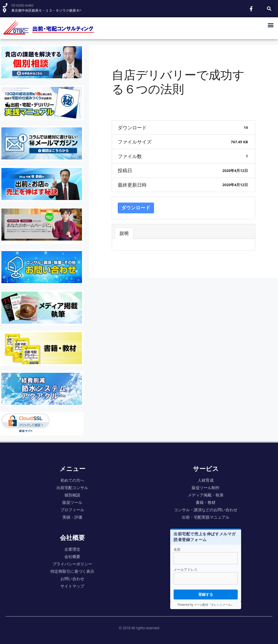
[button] (270, 25)
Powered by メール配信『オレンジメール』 (206, 605)
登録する (206, 594)
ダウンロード (136, 208)
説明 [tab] (124, 233)
